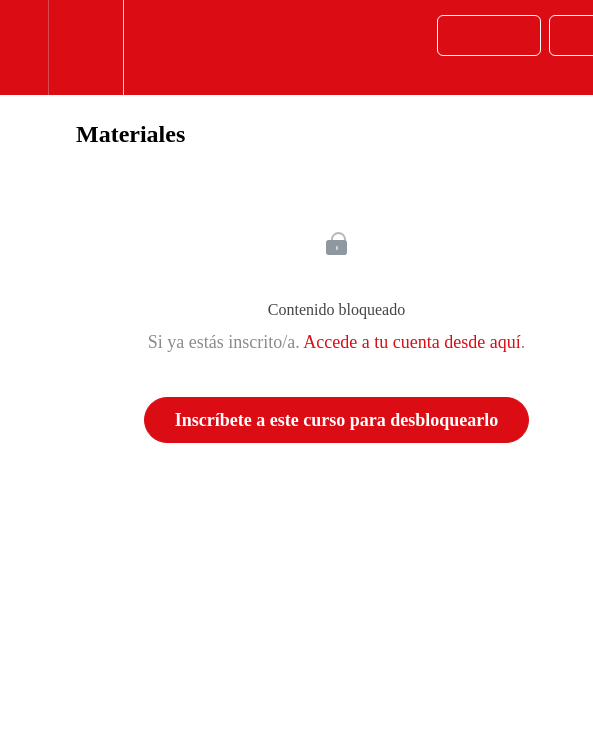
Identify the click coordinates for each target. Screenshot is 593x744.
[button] (24, 47)
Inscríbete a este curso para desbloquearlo (336, 420)
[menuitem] (85, 47)
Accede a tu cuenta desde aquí (411, 342)
